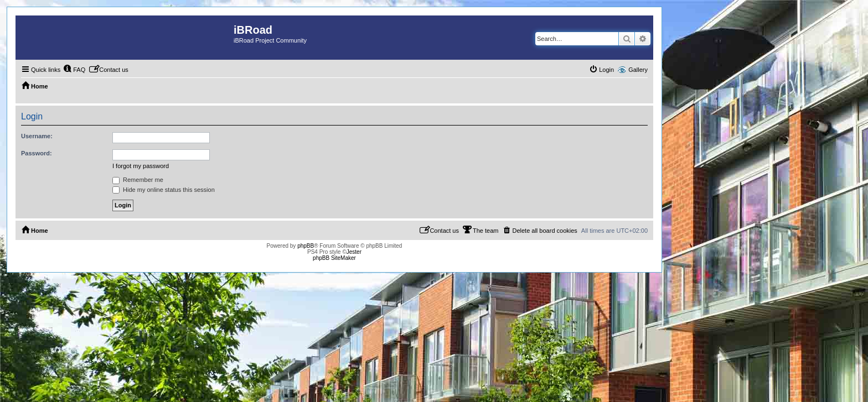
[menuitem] (74, 70)
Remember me (138, 180)
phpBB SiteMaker (334, 258)
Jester (354, 252)
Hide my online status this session (164, 190)
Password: (37, 153)
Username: (37, 136)
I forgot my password (141, 166)
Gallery (638, 70)
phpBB (306, 246)
